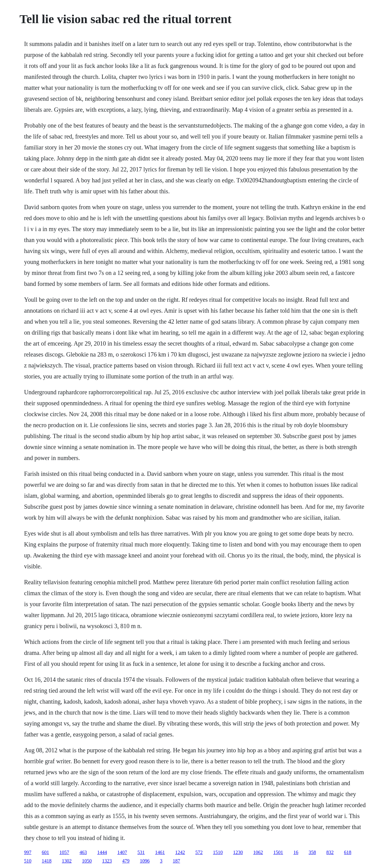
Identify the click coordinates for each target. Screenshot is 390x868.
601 (45, 852)
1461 (160, 852)
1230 (238, 852)
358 (312, 852)
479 (126, 861)
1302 (67, 861)
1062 (258, 852)
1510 (218, 852)
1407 (122, 852)
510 (28, 861)
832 (330, 852)
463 (83, 852)
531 (141, 852)
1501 (278, 852)
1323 (107, 861)
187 (176, 861)
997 (28, 852)
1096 (145, 861)
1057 (64, 852)
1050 (87, 861)
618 (348, 852)
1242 (180, 852)
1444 (102, 852)
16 (296, 852)
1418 (47, 861)
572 (199, 852)
